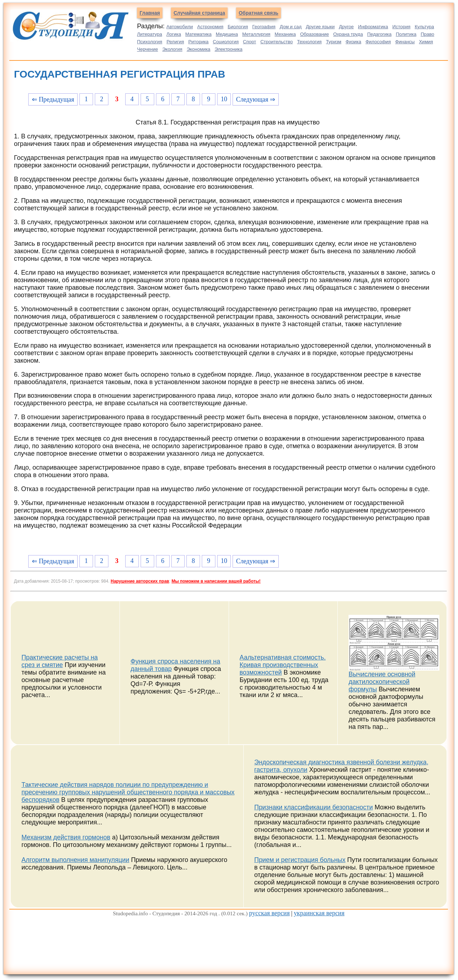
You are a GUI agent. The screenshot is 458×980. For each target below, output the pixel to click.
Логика (174, 34)
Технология (309, 42)
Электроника (229, 49)
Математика (198, 34)
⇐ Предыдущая (53, 99)
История (401, 27)
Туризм (334, 42)
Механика (285, 34)
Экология (172, 49)
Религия (175, 42)
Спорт (250, 42)
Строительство (277, 42)
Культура (424, 27)
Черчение (148, 49)
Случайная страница (199, 13)
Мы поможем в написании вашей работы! (216, 581)
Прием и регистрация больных (300, 860)
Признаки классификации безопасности (314, 807)
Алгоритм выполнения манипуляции (75, 860)
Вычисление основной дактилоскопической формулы (382, 682)
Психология (150, 42)
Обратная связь (259, 13)
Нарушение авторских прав (140, 581)
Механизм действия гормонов (66, 837)
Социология (226, 42)
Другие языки (320, 27)
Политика (406, 34)
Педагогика (379, 34)
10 (224, 99)
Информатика (373, 27)
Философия (378, 42)
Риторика (198, 42)
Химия (426, 42)
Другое (346, 27)
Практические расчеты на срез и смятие (60, 661)
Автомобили (180, 27)
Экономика (199, 49)
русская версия (269, 913)
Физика (354, 42)
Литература (150, 34)
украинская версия (319, 913)
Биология (238, 27)
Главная (150, 13)
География (264, 27)
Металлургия (256, 34)
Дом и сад (291, 27)
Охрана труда (348, 34)
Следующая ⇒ (256, 99)
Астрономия (210, 27)
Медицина (227, 34)
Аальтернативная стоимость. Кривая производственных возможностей (283, 665)
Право (428, 34)
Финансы (405, 42)
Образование (315, 34)
